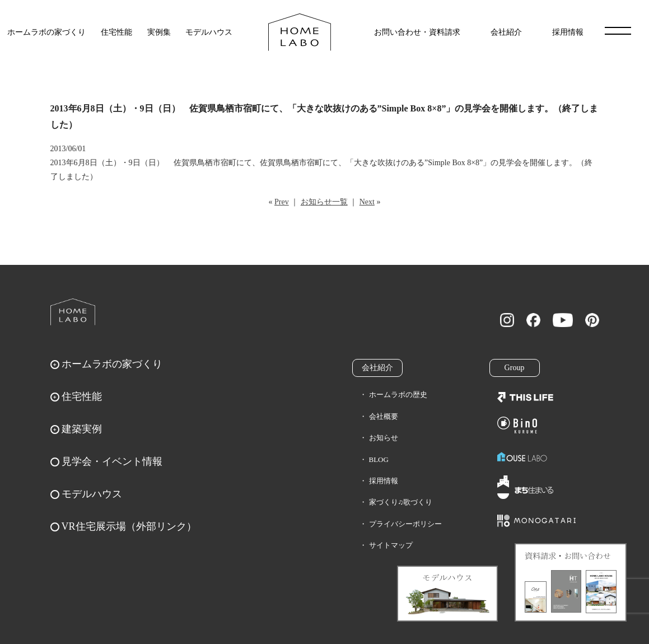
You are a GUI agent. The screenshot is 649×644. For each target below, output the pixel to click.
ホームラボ (73, 312)
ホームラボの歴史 (398, 395)
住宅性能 (116, 32)
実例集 (159, 32)
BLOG (379, 459)
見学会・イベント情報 (112, 461)
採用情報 (568, 32)
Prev (282, 202)
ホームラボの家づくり (46, 32)
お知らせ (384, 438)
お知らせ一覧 (324, 202)
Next (367, 202)
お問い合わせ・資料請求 (417, 32)
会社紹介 (506, 32)
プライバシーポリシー (405, 524)
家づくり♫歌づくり (401, 502)
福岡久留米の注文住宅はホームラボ (300, 32)
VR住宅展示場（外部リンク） (129, 526)
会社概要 (384, 416)
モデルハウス (209, 32)
